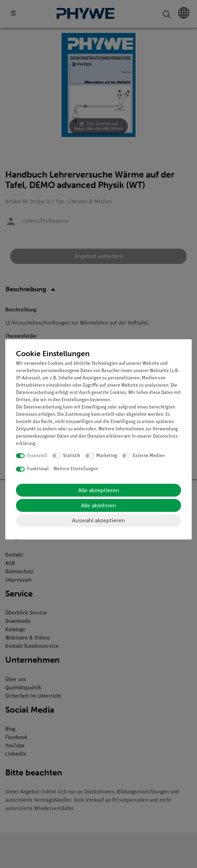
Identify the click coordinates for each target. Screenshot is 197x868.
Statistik (72, 456)
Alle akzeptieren (99, 490)
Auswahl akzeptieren (98, 520)
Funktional (38, 469)
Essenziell (37, 456)
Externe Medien (149, 456)
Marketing (107, 456)
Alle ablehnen (98, 505)
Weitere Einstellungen (76, 469)
